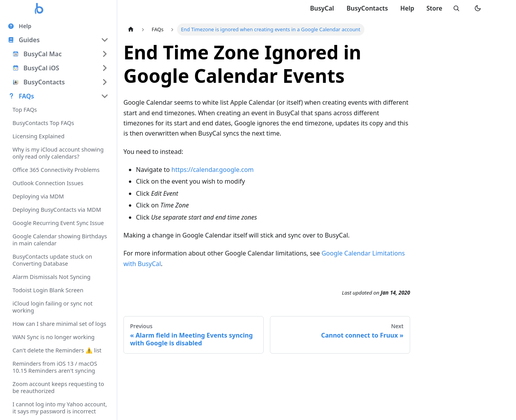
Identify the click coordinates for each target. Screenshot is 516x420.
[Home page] (131, 29)
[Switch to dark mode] (478, 9)
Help (406, 8)
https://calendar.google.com (213, 170)
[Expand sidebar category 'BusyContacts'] (105, 82)
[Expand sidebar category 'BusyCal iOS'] (105, 68)
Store (433, 8)
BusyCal (321, 8)
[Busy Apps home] (39, 9)
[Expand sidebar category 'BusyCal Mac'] (105, 54)
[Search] (456, 9)
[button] (58, 40)
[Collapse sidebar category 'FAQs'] (105, 96)
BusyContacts (366, 8)
